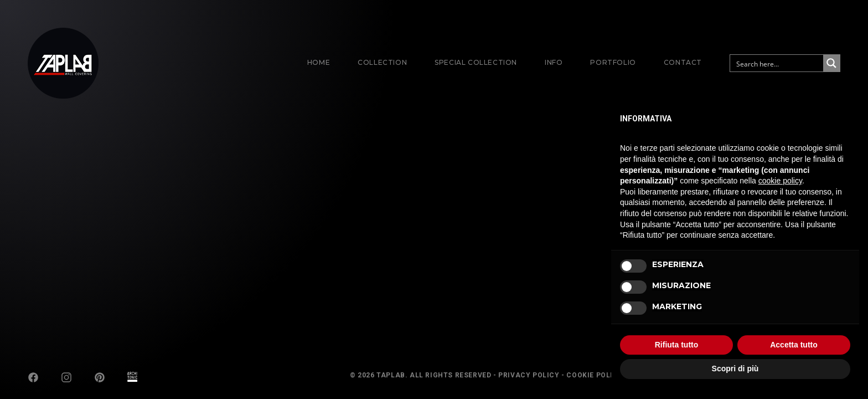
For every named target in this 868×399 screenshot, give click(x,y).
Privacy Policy (529, 375)
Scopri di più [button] (735, 369)
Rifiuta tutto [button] (677, 345)
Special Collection (476, 62)
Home (319, 62)
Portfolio (613, 62)
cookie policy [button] (780, 181)
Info (554, 62)
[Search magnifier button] (831, 63)
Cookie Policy (595, 375)
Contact (683, 62)
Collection (382, 62)
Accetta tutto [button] (794, 345)
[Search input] (777, 63)
